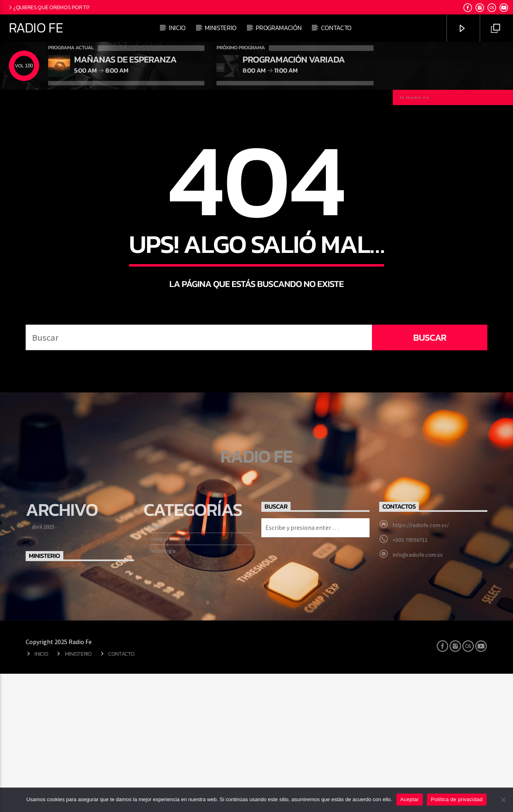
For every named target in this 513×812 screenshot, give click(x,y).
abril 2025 (43, 668)
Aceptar (410, 799)
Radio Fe (36, 28)
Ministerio (221, 28)
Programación (279, 28)
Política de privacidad (457, 799)
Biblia (156, 668)
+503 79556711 (410, 681)
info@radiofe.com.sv (418, 696)
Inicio (177, 28)
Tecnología (163, 692)
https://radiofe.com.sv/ (421, 667)
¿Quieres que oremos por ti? (49, 7)
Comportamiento (170, 680)
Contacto (336, 28)
